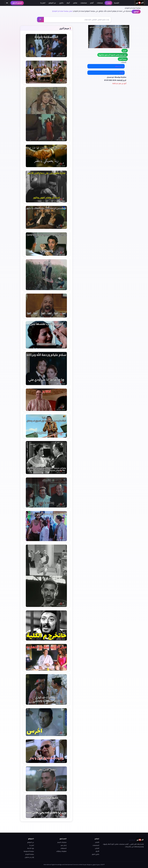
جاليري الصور (96, 854)
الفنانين (97, 848)
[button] (123, 59)
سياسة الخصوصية (29, 851)
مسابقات (100, 3)
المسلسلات (96, 845)
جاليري (61, 3)
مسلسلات (84, 3)
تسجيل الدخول (17, 3)
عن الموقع (52, 3)
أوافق (136, 12)
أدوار (68, 3)
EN (7, 3)
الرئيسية (117, 3)
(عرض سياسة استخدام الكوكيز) (62, 11)
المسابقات (63, 848)
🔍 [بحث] (40, 20)
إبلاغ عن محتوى (29, 857)
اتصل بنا (43, 3)
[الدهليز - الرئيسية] (140, 3)
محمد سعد (119, 66)
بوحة (122, 73)
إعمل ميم (64, 845)
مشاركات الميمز (62, 842)
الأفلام (97, 842)
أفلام (92, 3)
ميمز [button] (108, 3)
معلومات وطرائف (61, 851)
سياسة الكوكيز (30, 854)
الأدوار (97, 851)
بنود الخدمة (31, 848)
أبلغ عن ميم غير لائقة (119, 83)
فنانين (75, 3)
